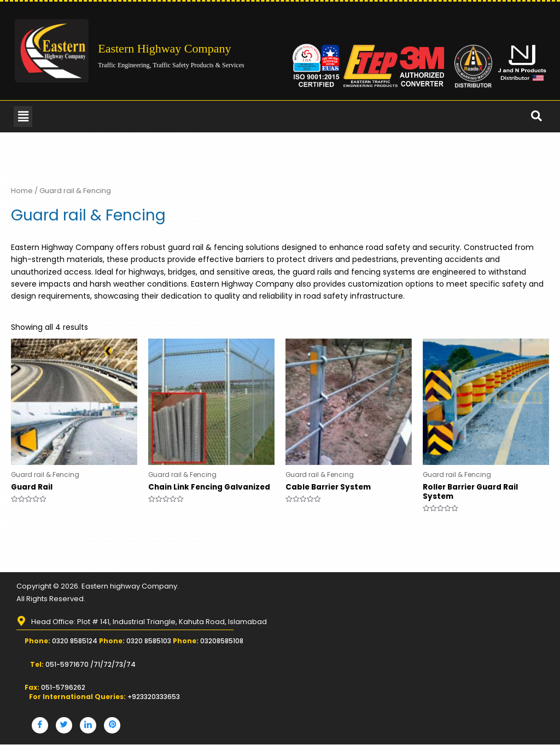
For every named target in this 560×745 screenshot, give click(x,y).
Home (22, 191)
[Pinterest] (112, 726)
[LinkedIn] (88, 726)
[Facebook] (40, 726)
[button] (23, 117)
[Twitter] (64, 726)
